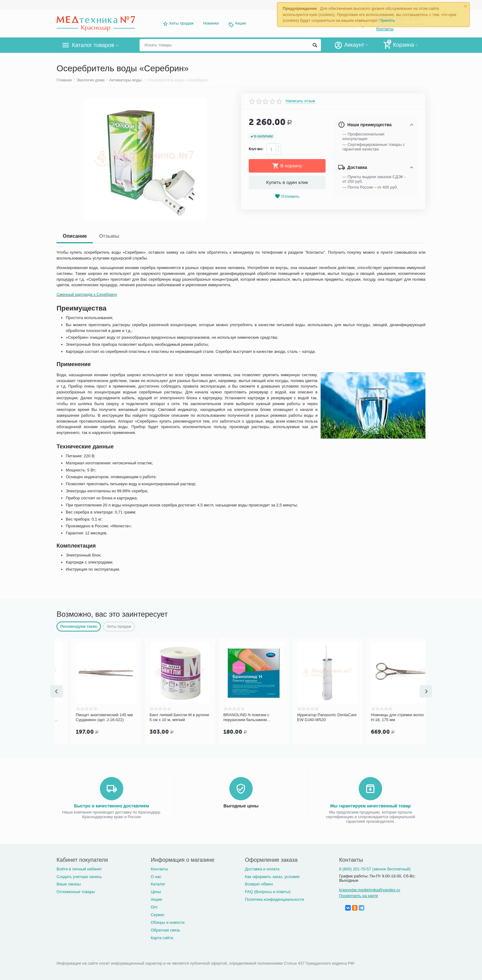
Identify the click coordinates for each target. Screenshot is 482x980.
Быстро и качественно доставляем (112, 806)
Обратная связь (165, 930)
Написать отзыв (300, 101)
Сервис (158, 915)
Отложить (287, 196)
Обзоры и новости (168, 922)
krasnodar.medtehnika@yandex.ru (369, 890)
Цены (156, 892)
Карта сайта (162, 938)
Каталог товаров (93, 45)
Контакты (159, 869)
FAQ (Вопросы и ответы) (268, 892)
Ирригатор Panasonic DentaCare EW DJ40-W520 (386, 717)
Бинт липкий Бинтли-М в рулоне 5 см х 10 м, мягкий (239, 717)
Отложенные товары (76, 892)
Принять (387, 20)
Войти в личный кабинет (79, 869)
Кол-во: (256, 149)
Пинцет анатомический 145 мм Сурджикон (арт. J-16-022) (164, 717)
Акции (240, 23)
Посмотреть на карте (359, 896)
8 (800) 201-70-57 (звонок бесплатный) (375, 869)
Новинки (211, 23)
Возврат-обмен (259, 884)
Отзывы (109, 236)
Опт (154, 907)
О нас (156, 877)
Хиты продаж (181, 23)
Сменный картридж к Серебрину (87, 294)
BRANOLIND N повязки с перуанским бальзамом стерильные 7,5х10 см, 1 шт (308, 717)
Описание (75, 236)
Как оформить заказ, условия (272, 877)
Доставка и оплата (262, 869)
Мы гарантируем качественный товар (370, 806)
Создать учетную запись (79, 877)
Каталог (158, 884)
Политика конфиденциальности (275, 899)
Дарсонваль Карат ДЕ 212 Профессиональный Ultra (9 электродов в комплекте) (87, 717)
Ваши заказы (69, 884)
